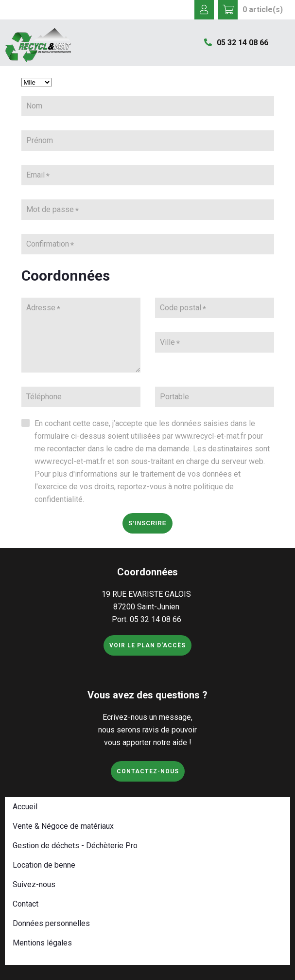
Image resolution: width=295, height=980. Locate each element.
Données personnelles (51, 923)
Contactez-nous (148, 771)
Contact (26, 904)
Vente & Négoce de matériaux (63, 826)
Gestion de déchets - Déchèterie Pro (75, 846)
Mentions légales (42, 943)
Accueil (25, 807)
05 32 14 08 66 (236, 43)
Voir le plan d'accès (147, 645)
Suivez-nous (34, 884)
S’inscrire (147, 523)
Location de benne (44, 865)
